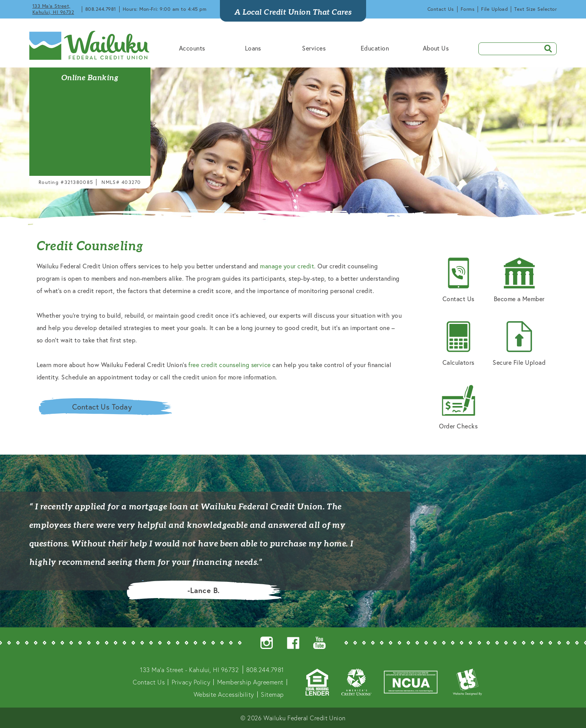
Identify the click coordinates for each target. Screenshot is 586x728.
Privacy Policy (191, 682)
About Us (436, 48)
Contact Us (441, 9)
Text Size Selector (535, 9)
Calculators (458, 344)
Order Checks (458, 407)
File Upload (494, 9)
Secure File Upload (519, 344)
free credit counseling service (229, 365)
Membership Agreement (250, 682)
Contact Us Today (102, 407)
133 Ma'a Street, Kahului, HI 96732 (53, 9)
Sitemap (272, 694)
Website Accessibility (224, 694)
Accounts (192, 48)
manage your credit (287, 266)
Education (375, 48)
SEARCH (545, 48)
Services (314, 48)
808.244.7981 (101, 9)
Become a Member (519, 280)
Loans (253, 48)
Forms (468, 9)
